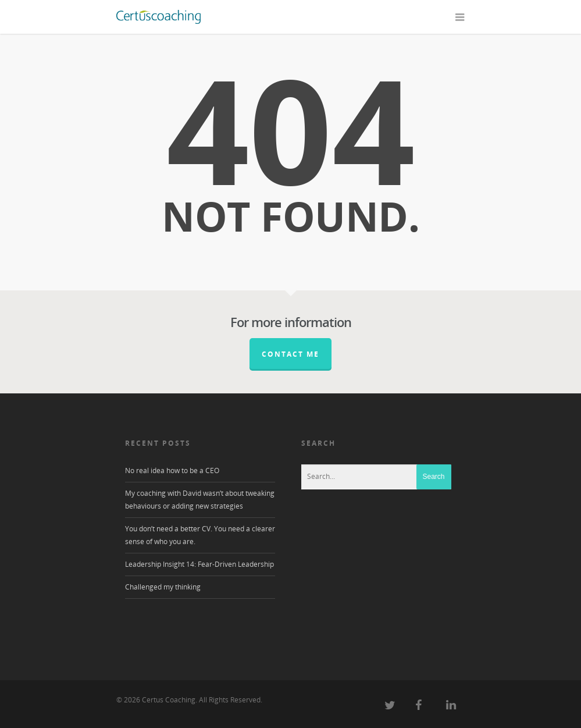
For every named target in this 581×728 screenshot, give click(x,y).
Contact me (290, 354)
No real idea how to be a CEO (172, 470)
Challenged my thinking (163, 587)
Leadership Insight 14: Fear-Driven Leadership (199, 564)
